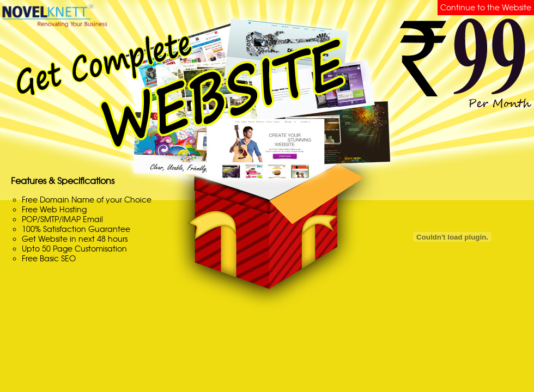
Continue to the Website (486, 8)
